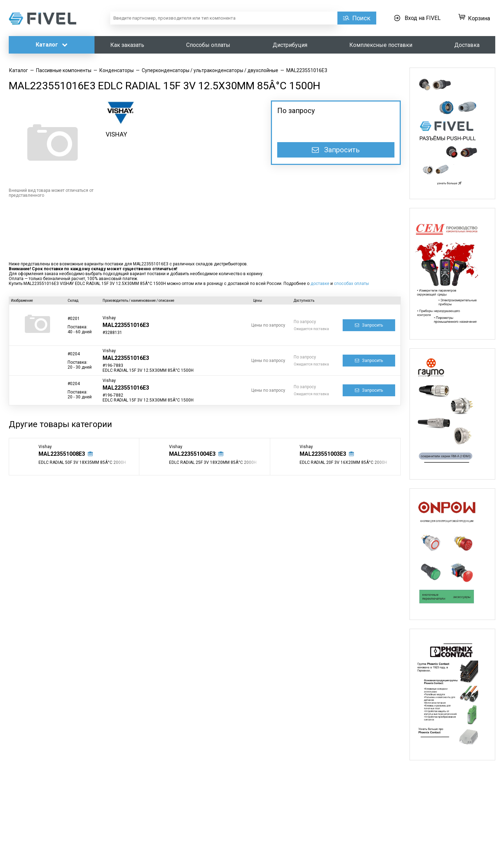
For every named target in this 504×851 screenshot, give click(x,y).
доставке (320, 284)
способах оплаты (351, 284)
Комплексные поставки (381, 45)
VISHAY (116, 134)
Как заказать (127, 45)
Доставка (467, 45)
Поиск (361, 18)
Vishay (109, 318)
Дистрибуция (290, 45)
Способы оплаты (208, 45)
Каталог (52, 45)
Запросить (336, 150)
